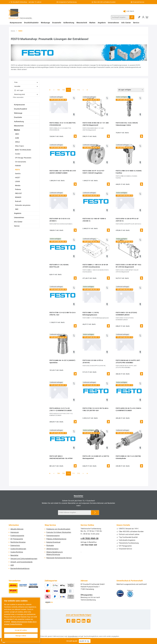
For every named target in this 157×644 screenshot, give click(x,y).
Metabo (18, 186)
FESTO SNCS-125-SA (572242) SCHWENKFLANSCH (126, 314)
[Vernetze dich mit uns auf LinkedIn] (84, 621)
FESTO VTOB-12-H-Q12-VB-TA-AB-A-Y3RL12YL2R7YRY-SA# (96, 409)
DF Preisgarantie (17, 539)
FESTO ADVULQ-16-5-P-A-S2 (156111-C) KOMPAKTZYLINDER (61, 409)
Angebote (18, 213)
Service (17, 226)
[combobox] (120, 17)
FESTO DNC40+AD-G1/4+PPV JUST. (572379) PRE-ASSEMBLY (128, 361)
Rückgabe (50, 545)
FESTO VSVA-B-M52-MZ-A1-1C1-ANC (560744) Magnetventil (96, 124)
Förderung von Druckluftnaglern (58, 529)
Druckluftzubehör (21, 109)
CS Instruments (21, 162)
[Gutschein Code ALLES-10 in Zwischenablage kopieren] (88, 641)
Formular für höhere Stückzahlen (59, 532)
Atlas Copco (20, 146)
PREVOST (19, 193)
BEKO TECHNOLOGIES (23, 150)
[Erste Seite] (50, 90)
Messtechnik (19, 126)
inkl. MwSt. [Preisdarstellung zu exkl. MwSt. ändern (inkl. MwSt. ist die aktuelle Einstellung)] (129, 11)
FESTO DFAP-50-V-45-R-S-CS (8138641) (60, 220)
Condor (18, 154)
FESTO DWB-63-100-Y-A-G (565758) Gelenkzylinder (128, 457)
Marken (17, 130)
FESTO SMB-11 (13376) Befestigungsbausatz (91, 314)
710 (69, 90)
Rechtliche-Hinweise (18, 542)
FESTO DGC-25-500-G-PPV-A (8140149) (93, 361)
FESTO (17, 170)
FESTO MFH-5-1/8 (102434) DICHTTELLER (59, 266)
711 (74, 90)
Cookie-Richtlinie (17, 552)
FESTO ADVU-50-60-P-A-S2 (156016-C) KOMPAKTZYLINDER (129, 409)
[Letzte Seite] (87, 90)
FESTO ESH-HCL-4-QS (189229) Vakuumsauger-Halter (127, 124)
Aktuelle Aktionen (17, 529)
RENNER (18, 197)
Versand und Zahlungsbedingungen (24, 559)
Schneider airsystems (23, 205)
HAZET (18, 178)
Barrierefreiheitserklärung (20, 569)
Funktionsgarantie (17, 536)
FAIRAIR (18, 166)
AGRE (17, 138)
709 (64, 90)
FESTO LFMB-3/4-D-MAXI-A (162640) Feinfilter (129, 172)
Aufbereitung (19, 122)
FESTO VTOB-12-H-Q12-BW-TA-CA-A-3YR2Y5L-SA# (63, 314)
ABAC (17, 134)
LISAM (17, 182)
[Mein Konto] (143, 17)
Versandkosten (73, 636)
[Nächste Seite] (83, 90)
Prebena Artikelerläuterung (56, 539)
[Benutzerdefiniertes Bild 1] (120, 593)
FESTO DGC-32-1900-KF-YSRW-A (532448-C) (94, 220)
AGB (12, 565)
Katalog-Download (53, 542)
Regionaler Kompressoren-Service (59, 558)
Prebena (18, 189)
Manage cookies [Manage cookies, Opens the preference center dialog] (21, 636)
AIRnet (17, 142)
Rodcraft (18, 201)
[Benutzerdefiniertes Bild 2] (130, 593)
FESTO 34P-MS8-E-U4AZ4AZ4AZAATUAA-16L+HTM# (61, 457)
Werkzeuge (18, 113)
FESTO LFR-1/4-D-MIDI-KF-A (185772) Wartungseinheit (96, 457)
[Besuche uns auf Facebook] (68, 621)
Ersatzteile (18, 117)
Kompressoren (20, 105)
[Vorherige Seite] (54, 90)
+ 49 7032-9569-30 (90, 538)
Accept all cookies (21, 630)
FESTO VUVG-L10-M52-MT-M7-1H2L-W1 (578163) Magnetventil (129, 266)
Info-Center (18, 222)
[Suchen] (132, 17)
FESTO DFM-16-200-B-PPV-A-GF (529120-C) (127, 220)
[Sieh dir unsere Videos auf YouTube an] (78, 621)
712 (79, 90)
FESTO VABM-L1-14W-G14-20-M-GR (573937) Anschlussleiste (95, 266)
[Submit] (95, 513)
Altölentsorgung (52, 549)
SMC (17, 209)
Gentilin (18, 174)
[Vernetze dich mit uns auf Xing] (89, 621)
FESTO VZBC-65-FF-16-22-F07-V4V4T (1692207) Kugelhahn (94, 172)
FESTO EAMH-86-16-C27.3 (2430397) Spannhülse (62, 361)
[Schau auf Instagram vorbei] (73, 621)
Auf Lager (20, 90)
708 (59, 90)
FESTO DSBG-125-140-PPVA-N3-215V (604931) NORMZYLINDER (63, 172)
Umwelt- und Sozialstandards (22, 562)
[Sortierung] (131, 90)
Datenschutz (15, 545)
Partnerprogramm (53, 536)
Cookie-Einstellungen (18, 549)
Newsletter (14, 555)
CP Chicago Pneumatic (23, 158)
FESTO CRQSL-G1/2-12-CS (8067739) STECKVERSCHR (63, 124)
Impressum (15, 532)
